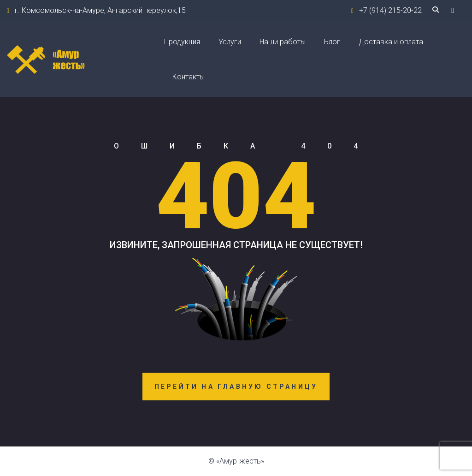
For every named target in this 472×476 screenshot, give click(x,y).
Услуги (230, 42)
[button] (453, 10)
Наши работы (283, 42)
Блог (332, 42)
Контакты (189, 77)
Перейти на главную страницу (236, 387)
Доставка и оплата (391, 42)
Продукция (182, 42)
